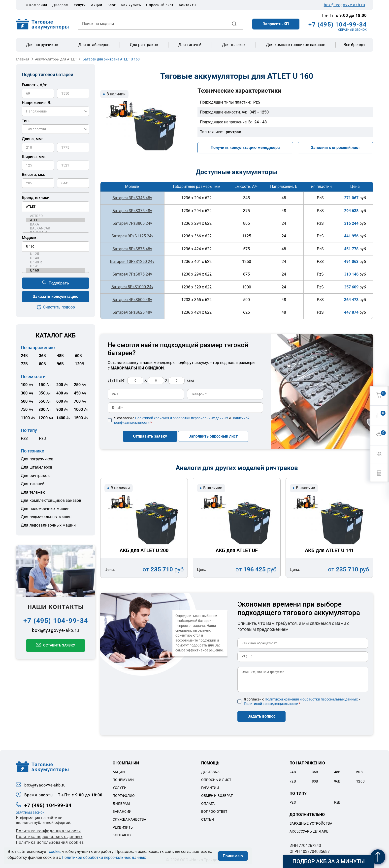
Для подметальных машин (46, 517)
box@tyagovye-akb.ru (344, 5)
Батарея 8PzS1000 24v (132, 286)
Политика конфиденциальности (48, 829)
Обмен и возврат (217, 794)
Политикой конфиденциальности (271, 702)
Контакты (188, 5)
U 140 (56, 258)
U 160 (56, 270)
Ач (27, 385)
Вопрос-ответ (214, 810)
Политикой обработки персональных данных (104, 857)
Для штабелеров (94, 45)
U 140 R (56, 262)
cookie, (55, 852)
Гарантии (210, 786)
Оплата (208, 802)
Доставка (210, 770)
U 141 (56, 266)
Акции (97, 5)
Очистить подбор (59, 307)
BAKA (56, 224)
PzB (42, 438)
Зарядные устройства (311, 821)
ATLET (56, 220)
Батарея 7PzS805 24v (132, 223)
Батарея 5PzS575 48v (132, 248)
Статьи (208, 817)
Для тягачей (190, 45)
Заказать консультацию (56, 296)
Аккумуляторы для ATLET (56, 59)
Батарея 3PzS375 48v (132, 210)
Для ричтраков (144, 45)
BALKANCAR (56, 228)
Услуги (80, 5)
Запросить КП (276, 24)
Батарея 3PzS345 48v (132, 198)
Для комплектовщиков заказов (296, 45)
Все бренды (354, 45)
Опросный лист (160, 5)
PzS (24, 438)
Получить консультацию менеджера (245, 148)
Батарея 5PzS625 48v (132, 312)
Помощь (210, 761)
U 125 (56, 254)
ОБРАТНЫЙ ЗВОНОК (352, 30)
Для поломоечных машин (45, 509)
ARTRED (56, 216)
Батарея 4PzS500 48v (132, 299)
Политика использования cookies (50, 840)
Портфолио (124, 794)
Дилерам (60, 5)
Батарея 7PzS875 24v (132, 274)
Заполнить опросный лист (335, 148)
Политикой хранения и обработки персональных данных (181, 417)
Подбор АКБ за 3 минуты (329, 861)
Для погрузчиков (42, 45)
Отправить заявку (150, 434)
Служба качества (129, 817)
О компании (36, 5)
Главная (23, 59)
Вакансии (122, 810)
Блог (112, 5)
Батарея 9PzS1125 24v (132, 236)
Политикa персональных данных (49, 835)
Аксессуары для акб (309, 829)
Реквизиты (123, 825)
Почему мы (123, 778)
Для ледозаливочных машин (48, 525)
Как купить (131, 5)
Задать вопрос (261, 714)
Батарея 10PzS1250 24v (132, 261)
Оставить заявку (59, 645)
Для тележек (234, 45)
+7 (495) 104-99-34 (338, 25)
